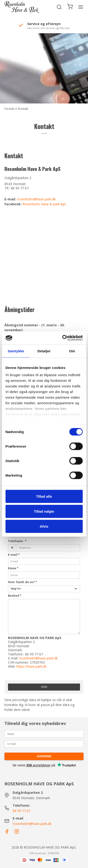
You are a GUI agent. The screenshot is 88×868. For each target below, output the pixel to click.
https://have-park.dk (31, 666)
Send (44, 687)
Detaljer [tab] (44, 351)
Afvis (44, 526)
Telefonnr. (17, 541)
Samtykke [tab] (16, 351)
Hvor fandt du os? (23, 582)
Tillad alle (44, 496)
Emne (13, 568)
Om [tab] (72, 351)
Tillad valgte (44, 511)
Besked (15, 596)
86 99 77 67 (22, 811)
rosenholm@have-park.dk (36, 199)
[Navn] (44, 734)
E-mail (14, 555)
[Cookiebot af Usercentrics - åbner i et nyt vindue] (63, 338)
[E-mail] (44, 744)
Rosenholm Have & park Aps (44, 204)
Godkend (44, 756)
